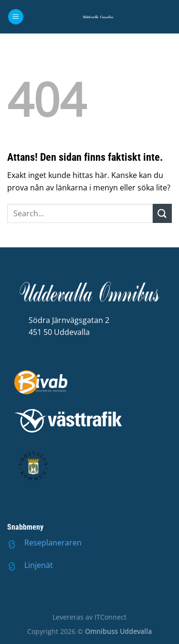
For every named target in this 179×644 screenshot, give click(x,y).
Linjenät (39, 565)
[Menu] (16, 17)
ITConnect (111, 617)
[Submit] (162, 213)
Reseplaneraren (53, 543)
